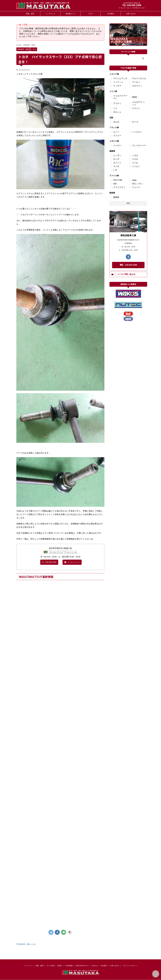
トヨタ (33, 944)
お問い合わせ (131, 14)
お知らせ (95, 966)
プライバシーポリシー (130, 966)
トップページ (28, 966)
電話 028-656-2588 (128, 265)
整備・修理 (30, 14)
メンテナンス (50, 14)
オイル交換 (50, 966)
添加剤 (59, 966)
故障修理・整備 (24, 944)
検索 (128, 203)
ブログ (90, 14)
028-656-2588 (49, 562)
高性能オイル (70, 14)
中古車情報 (69, 966)
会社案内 (111, 14)
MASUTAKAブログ (82, 966)
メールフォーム (72, 562)
